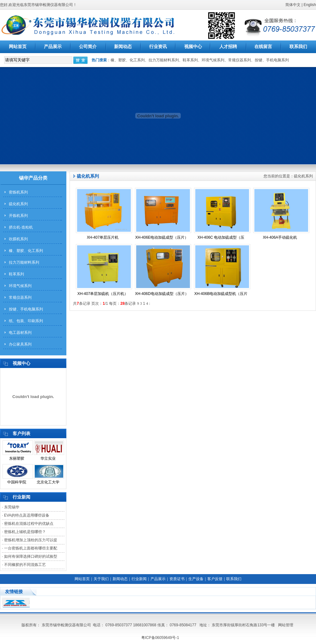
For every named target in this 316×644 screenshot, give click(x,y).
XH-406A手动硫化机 (280, 237)
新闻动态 (123, 47)
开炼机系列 (18, 216)
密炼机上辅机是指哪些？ (25, 532)
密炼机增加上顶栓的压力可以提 (31, 540)
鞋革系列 (16, 274)
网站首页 (18, 47)
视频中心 (193, 47)
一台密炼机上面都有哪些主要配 (31, 548)
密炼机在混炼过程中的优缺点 (29, 524)
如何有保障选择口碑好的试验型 (31, 556)
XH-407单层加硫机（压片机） (103, 294)
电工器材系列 (20, 333)
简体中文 (293, 5)
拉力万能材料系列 (24, 262)
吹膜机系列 (18, 239)
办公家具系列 (20, 344)
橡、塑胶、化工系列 (26, 251)
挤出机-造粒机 (21, 227)
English (310, 5)
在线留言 (263, 47)
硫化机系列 (18, 204)
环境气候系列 (20, 286)
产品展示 (53, 47)
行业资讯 (158, 47)
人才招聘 (228, 47)
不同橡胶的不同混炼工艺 (25, 565)
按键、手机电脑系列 (26, 309)
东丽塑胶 (17, 458)
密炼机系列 (18, 192)
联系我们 (298, 47)
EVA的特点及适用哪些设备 (27, 515)
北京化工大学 (48, 482)
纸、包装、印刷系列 (26, 321)
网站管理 (286, 625)
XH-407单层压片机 (103, 237)
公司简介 (88, 47)
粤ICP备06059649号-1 (160, 638)
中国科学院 (17, 482)
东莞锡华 (12, 507)
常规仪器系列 (20, 297)
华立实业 (48, 458)
